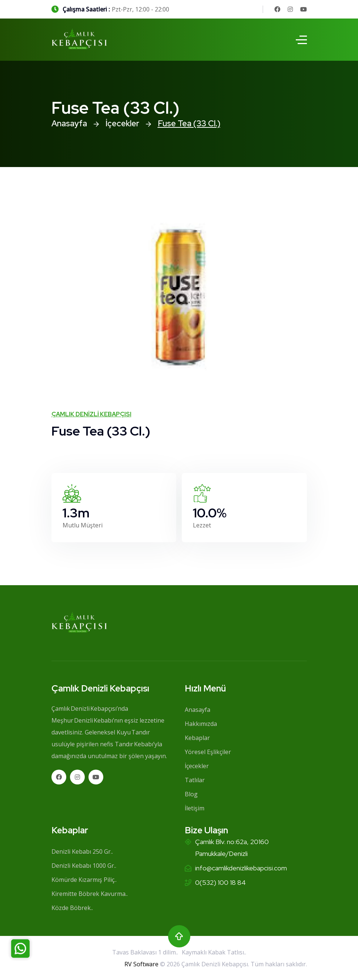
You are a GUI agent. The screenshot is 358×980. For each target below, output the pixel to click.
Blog (191, 794)
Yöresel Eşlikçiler (208, 752)
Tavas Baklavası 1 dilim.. (145, 952)
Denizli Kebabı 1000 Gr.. (84, 866)
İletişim (195, 808)
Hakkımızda (201, 724)
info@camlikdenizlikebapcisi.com (241, 868)
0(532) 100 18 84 (220, 882)
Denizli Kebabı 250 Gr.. (82, 851)
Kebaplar (197, 738)
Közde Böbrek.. (72, 908)
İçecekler (122, 124)
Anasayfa (69, 124)
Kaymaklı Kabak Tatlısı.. (214, 952)
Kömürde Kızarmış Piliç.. (84, 880)
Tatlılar (195, 780)
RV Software (141, 964)
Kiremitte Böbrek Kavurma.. (90, 894)
